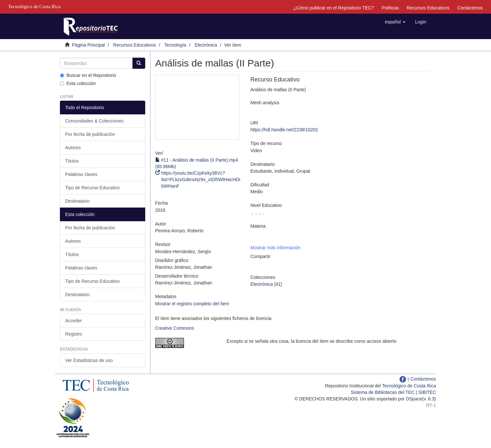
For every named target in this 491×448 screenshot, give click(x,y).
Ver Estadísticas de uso (89, 360)
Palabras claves (81, 174)
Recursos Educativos (428, 8)
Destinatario (77, 201)
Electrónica (206, 45)
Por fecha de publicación (90, 134)
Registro (74, 334)
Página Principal (88, 45)
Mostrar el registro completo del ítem (192, 304)
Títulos (72, 161)
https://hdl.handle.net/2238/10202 (284, 130)
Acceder (73, 321)
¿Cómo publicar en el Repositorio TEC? (334, 8)
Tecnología (175, 45)
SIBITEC (427, 392)
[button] (395, 22)
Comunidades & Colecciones (94, 121)
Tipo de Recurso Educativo (92, 188)
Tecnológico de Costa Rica (409, 386)
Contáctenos (470, 8)
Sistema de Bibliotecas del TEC (383, 392)
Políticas (390, 8)
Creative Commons (175, 328)
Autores (73, 148)
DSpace (414, 399)
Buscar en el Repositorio (88, 75)
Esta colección (78, 83)
